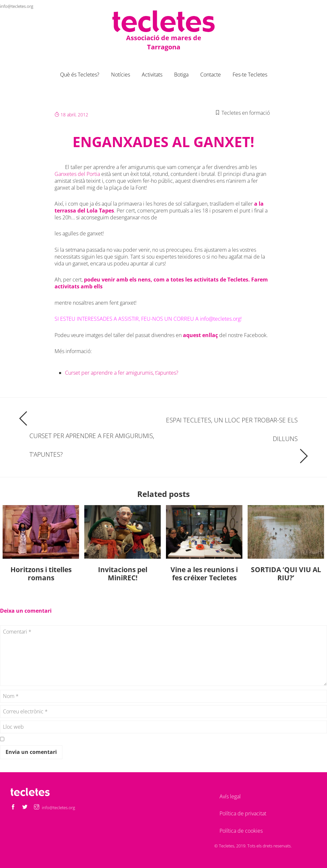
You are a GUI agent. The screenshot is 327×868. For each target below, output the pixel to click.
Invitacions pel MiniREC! (123, 574)
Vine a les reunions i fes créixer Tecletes (204, 574)
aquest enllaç (200, 335)
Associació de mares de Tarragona (164, 42)
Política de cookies (241, 831)
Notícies (121, 75)
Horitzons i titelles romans (41, 574)
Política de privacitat (243, 813)
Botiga (181, 75)
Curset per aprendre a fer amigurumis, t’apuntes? (122, 373)
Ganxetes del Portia (77, 174)
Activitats (152, 75)
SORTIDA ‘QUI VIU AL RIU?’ (286, 574)
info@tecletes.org (17, 6)
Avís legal (230, 796)
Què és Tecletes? (80, 75)
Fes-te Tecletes (250, 75)
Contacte (211, 75)
